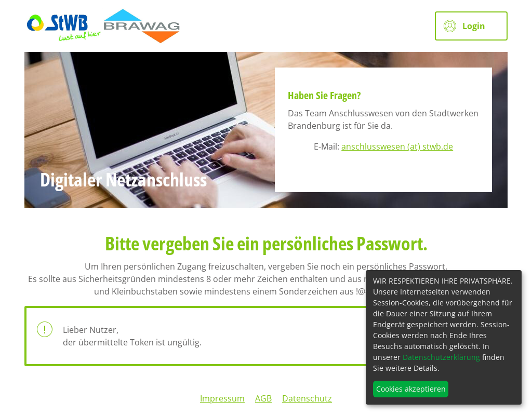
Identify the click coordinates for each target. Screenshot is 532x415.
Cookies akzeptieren (411, 389)
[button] (471, 26)
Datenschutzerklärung (441, 357)
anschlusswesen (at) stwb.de (397, 146)
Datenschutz (307, 398)
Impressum (222, 398)
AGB (263, 398)
